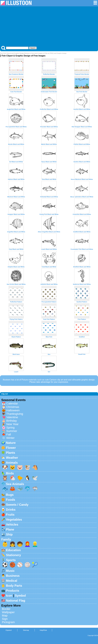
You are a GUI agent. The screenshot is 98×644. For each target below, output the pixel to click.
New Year (12, 424)
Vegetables (14, 520)
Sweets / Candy (17, 505)
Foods (11, 500)
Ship (9, 534)
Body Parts (14, 586)
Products (13, 591)
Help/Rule (43, 630)
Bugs (10, 495)
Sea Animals (15, 484)
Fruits (10, 515)
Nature (11, 443)
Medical (12, 581)
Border (6, 609)
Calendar (12, 404)
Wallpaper (8, 612)
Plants (11, 453)
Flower (11, 448)
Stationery (13, 555)
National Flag (16, 601)
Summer (12, 431)
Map (5, 616)
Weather (12, 458)
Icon (9, 596)
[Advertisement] (49, 27)
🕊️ (35, 478)
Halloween (13, 410)
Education (13, 550)
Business (13, 576)
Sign (5, 619)
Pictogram (8, 622)
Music (10, 571)
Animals (12, 463)
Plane (10, 529)
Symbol (20, 596)
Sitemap (26, 630)
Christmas (13, 407)
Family (6, 539)
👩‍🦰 (27, 544)
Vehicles (12, 524)
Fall (9, 434)
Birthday (11, 421)
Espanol (9, 630)
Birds (10, 473)
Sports (11, 560)
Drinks (11, 510)
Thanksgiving (15, 414)
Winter (10, 438)
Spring (10, 428)
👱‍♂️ (35, 544)
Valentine (12, 417)
